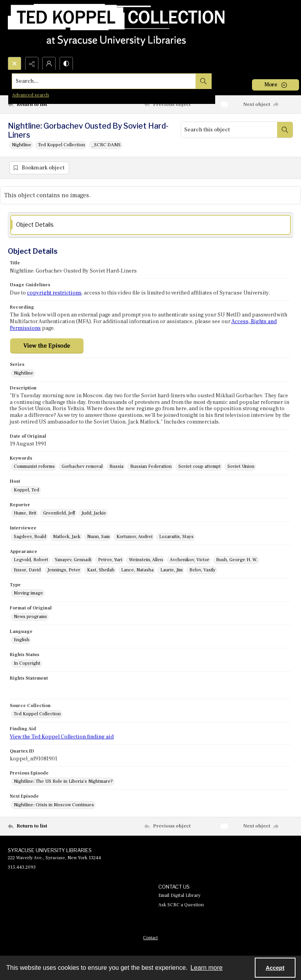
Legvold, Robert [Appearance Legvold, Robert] (31, 560)
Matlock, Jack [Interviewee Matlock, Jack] (67, 537)
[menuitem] (150, 938)
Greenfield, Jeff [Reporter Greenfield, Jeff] (59, 514)
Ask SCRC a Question (181, 905)
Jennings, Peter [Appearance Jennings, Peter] (64, 570)
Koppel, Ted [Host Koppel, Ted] (26, 490)
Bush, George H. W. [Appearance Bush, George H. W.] (237, 560)
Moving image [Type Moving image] (28, 594)
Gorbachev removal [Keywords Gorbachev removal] (82, 467)
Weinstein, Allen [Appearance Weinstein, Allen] (146, 560)
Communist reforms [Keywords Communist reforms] (34, 467)
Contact (150, 938)
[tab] (150, 225)
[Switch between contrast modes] (66, 64)
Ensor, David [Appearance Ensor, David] (27, 570)
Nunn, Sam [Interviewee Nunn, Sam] (98, 537)
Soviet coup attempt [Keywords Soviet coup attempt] (199, 467)
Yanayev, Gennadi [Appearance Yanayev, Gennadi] (73, 560)
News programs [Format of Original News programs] (30, 617)
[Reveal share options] (32, 64)
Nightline (22, 145)
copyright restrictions (54, 293)
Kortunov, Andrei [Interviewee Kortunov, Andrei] (134, 537)
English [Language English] (22, 640)
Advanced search (31, 95)
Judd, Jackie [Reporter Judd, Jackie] (94, 514)
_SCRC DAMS (106, 145)
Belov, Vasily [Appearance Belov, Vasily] (202, 570)
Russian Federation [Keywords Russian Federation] (151, 467)
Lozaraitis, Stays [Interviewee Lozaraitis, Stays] (176, 537)
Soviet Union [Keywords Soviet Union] (241, 467)
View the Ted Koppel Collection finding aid (62, 737)
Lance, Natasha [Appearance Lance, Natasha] (137, 570)
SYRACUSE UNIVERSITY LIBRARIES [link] (50, 851)
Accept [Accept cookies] (275, 968)
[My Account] (49, 64)
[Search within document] (285, 130)
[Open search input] (15, 64)
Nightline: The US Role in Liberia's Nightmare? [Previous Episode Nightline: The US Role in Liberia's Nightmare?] (63, 782)
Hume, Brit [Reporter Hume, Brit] (25, 514)
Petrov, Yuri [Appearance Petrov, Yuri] (110, 560)
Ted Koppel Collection (62, 145)
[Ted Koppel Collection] (116, 28)
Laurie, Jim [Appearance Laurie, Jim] (171, 570)
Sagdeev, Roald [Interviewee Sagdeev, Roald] (30, 537)
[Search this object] (229, 130)
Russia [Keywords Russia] (116, 467)
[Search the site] (121, 81)
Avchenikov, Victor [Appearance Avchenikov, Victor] (189, 560)
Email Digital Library (180, 896)
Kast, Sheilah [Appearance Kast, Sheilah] (101, 570)
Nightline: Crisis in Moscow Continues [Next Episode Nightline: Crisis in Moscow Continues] (54, 805)
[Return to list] (45, 104)
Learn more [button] (207, 968)
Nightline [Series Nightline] (24, 373)
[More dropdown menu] (276, 85)
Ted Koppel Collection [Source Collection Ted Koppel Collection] (37, 714)
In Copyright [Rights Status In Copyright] (27, 664)
